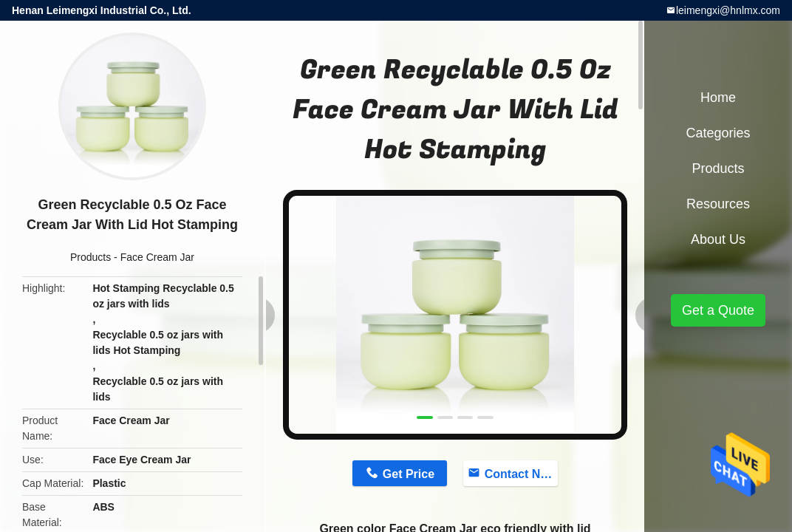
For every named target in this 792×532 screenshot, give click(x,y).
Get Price (409, 474)
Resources (718, 204)
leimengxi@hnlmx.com (728, 10)
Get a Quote (718, 310)
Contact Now (521, 474)
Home (718, 98)
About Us (718, 239)
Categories (718, 133)
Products (91, 257)
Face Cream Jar (157, 257)
